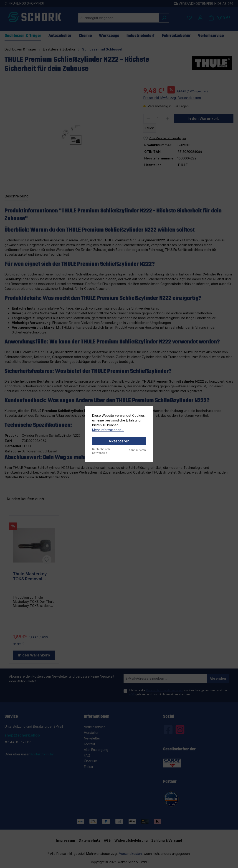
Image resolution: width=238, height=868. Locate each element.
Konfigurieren (137, 450)
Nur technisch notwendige (101, 451)
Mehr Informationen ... (108, 430)
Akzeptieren (119, 441)
